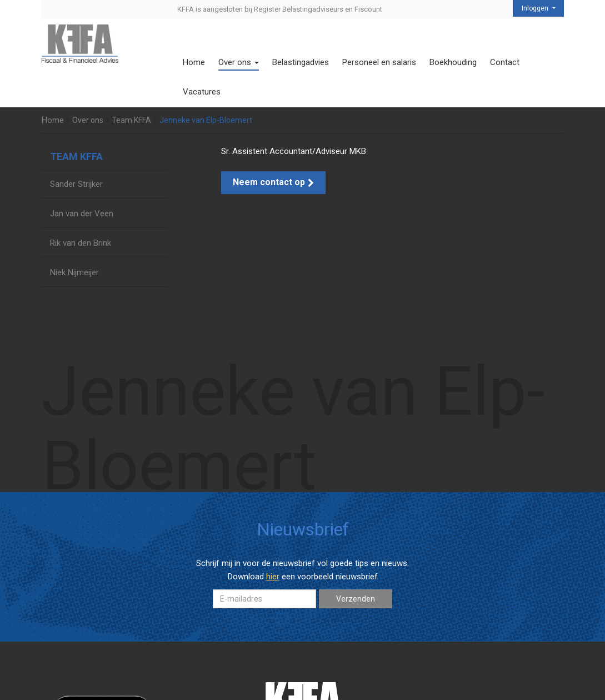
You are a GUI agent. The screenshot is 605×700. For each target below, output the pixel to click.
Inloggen (536, 8)
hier (273, 577)
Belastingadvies (301, 62)
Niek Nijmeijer (74, 272)
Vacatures (202, 92)
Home (194, 62)
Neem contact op (273, 182)
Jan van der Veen (82, 214)
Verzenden (356, 599)
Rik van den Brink (81, 243)
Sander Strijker (76, 184)
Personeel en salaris (379, 62)
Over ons (239, 62)
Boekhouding (453, 62)
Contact (505, 62)
